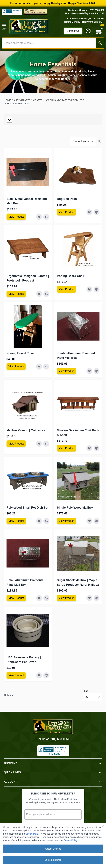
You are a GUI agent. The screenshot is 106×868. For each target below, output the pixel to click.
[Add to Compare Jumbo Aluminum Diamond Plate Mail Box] (97, 371)
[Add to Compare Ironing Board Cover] (46, 367)
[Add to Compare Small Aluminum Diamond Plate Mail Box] (46, 598)
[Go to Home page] (35, 26)
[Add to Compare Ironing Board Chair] (97, 289)
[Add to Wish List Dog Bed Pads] (89, 212)
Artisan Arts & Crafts (28, 100)
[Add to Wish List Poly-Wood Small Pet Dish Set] (39, 521)
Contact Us (73, 31)
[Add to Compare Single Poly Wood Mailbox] (97, 521)
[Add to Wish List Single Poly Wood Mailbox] (89, 521)
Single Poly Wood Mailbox (75, 508)
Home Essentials (18, 104)
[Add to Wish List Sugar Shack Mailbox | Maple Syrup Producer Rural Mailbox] (89, 598)
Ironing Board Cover (21, 353)
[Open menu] (4, 26)
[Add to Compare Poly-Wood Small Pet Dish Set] (46, 521)
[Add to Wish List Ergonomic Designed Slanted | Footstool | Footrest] (39, 294)
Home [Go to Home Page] (7, 100)
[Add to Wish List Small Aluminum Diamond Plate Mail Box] (39, 598)
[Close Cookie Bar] (103, 826)
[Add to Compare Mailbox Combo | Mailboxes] (46, 444)
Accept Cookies (53, 849)
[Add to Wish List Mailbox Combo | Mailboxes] (39, 444)
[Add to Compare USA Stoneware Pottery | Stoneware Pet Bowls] (46, 675)
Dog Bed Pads (67, 199)
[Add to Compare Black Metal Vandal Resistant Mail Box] (46, 217)
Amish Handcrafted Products (65, 100)
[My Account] (88, 31)
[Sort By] (83, 141)
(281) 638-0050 (60, 739)
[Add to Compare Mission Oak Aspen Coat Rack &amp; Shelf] (97, 448)
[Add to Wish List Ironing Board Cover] (39, 367)
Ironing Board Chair (71, 276)
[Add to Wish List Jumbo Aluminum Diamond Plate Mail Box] (89, 371)
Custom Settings (53, 860)
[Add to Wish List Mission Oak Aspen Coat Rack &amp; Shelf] (89, 448)
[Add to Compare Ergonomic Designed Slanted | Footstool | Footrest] (46, 294)
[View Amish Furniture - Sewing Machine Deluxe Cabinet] (16, 217)
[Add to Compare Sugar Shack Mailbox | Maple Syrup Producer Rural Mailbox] (97, 598)
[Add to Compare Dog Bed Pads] (97, 212)
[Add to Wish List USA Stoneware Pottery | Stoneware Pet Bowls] (39, 675)
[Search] (100, 43)
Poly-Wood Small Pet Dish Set (27, 508)
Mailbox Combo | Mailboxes (26, 430)
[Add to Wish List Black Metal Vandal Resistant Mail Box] (39, 217)
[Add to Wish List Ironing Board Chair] (89, 289)
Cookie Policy (32, 834)
